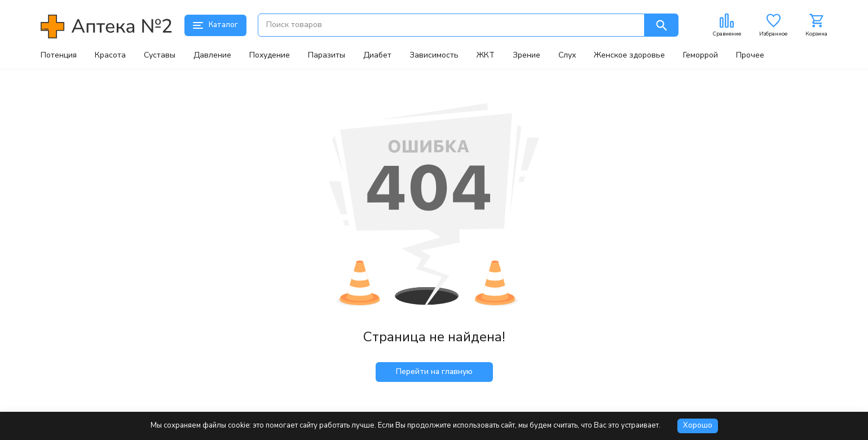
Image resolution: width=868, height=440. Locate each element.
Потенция (59, 55)
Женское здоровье (629, 55)
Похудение (270, 55)
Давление (212, 55)
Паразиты (327, 55)
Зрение (526, 55)
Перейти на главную (434, 371)
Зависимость (434, 55)
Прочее (750, 55)
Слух (567, 55)
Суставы (160, 55)
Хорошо (698, 425)
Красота (110, 55)
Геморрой (700, 55)
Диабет (377, 55)
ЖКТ (486, 55)
